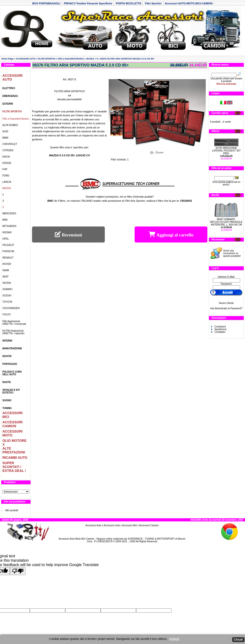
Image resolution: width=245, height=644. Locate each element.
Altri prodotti (12, 510)
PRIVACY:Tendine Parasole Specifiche (88, 3)
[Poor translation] (18, 571)
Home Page (7, 59)
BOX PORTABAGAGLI (46, 3)
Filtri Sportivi (153, 3)
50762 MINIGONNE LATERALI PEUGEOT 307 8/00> (226, 151)
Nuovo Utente (226, 303)
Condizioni (219, 327)
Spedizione (219, 329)
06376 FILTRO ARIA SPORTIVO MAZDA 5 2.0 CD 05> (127, 59)
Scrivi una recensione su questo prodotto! (232, 253)
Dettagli (174, 639)
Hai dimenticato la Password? (226, 308)
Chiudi (238, 640)
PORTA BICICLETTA (129, 3)
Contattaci (218, 332)
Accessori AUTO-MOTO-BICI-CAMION (189, 3)
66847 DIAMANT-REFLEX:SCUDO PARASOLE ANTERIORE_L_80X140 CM (226, 222)
